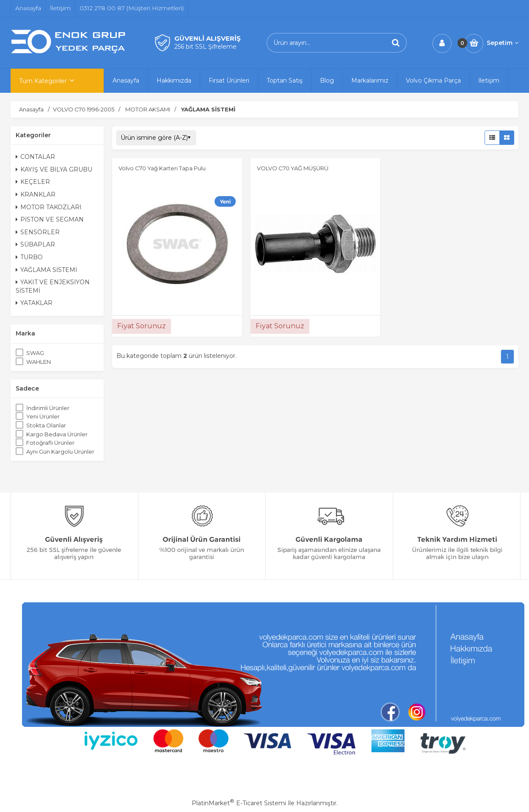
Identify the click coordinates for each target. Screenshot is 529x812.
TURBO (29, 257)
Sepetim (503, 43)
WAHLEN (39, 362)
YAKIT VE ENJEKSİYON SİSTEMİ (53, 286)
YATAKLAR (34, 303)
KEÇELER (33, 182)
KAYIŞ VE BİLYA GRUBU (54, 169)
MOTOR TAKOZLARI (49, 207)
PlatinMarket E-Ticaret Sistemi (239, 803)
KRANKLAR (36, 194)
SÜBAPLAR (35, 244)
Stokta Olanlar (46, 425)
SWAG (35, 353)
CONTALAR (35, 157)
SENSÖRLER (38, 232)
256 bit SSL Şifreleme (205, 47)
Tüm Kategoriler (43, 81)
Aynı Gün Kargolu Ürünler (60, 452)
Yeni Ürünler (43, 416)
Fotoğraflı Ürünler (50, 443)
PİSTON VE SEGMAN (50, 219)
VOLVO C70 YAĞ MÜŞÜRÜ (293, 168)
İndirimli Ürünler (48, 408)
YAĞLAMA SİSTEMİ (46, 270)
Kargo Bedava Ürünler (57, 434)
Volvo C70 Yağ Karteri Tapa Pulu (162, 168)
